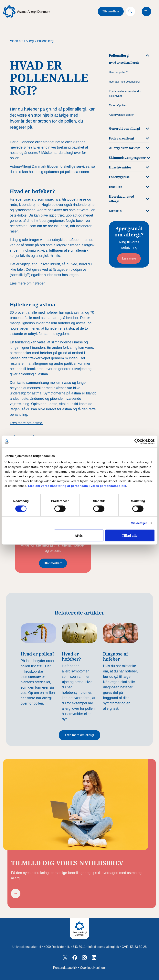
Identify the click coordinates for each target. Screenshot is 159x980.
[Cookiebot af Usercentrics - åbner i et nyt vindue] (137, 442)
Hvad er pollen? (118, 72)
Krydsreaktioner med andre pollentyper (125, 93)
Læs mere (129, 258)
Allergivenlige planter (121, 115)
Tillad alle (130, 535)
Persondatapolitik (65, 968)
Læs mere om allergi (79, 735)
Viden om (17, 41)
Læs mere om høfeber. (28, 283)
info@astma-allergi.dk (104, 947)
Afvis (79, 535)
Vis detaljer (139, 523)
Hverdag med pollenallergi (124, 82)
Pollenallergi (46, 41)
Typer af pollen (118, 105)
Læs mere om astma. (26, 423)
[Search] (130, 11)
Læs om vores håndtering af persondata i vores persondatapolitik (77, 486)
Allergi (30, 41)
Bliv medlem (111, 11)
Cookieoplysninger (93, 968)
